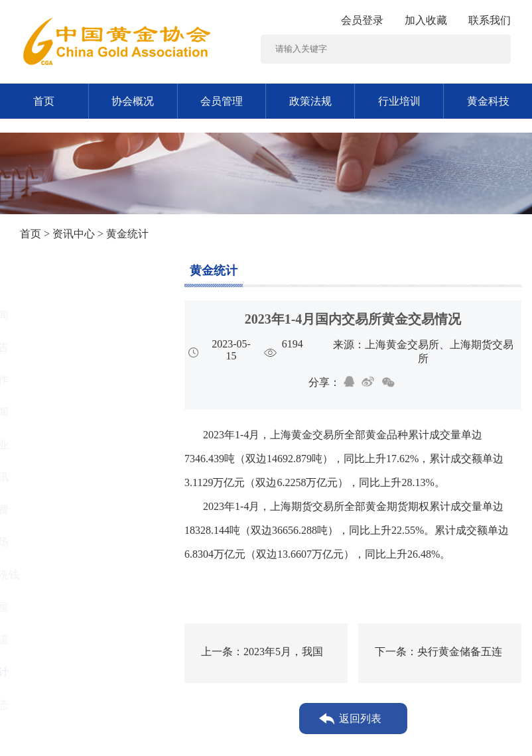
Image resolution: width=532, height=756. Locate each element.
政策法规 (310, 101)
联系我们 (490, 20)
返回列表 (360, 719)
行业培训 (399, 101)
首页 (44, 101)
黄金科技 (488, 101)
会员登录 (362, 20)
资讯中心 (74, 234)
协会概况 (133, 101)
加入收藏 (426, 20)
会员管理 (222, 101)
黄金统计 (214, 271)
